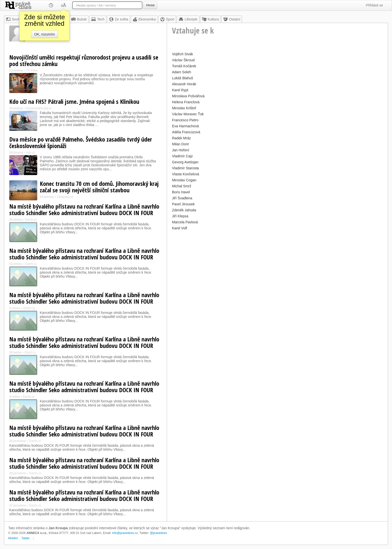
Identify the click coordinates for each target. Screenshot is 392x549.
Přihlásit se (374, 5)
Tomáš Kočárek (184, 66)
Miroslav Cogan (184, 180)
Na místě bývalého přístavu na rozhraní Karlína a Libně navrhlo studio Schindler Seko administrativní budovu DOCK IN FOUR (84, 209)
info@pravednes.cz (125, 533)
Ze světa (118, 19)
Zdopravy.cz (65, 197)
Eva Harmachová (185, 126)
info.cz (31, 153)
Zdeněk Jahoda (184, 210)
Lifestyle (188, 19)
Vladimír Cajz (182, 156)
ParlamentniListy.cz (39, 108)
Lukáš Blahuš (182, 78)
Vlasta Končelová (185, 174)
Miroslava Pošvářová (188, 96)
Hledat (150, 5)
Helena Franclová (186, 102)
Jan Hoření (180, 150)
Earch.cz (31, 220)
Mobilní (13, 538)
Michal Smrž (182, 186)
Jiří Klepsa (180, 216)
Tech (98, 19)
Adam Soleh (181, 72)
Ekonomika (144, 19)
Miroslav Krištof (184, 108)
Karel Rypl (180, 90)
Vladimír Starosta (185, 168)
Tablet (25, 538)
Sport (167, 19)
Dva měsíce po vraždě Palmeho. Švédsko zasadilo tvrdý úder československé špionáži (81, 142)
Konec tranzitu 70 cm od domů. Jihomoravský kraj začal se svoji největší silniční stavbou (99, 187)
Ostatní (232, 19)
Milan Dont (180, 144)
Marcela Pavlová (185, 222)
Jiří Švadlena (182, 198)
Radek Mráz (181, 138)
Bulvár (79, 19)
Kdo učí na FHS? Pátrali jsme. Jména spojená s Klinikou (74, 101)
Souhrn (14, 19)
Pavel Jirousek (183, 204)
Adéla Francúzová (186, 132)
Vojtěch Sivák (182, 54)
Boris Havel (181, 192)
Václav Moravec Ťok (188, 114)
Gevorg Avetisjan (185, 162)
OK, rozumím (44, 34)
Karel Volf (179, 228)
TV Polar (32, 71)
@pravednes (158, 533)
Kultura (210, 19)
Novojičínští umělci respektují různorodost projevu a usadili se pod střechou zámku (84, 60)
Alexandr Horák (184, 84)
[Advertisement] (277, 267)
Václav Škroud (183, 60)
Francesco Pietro (185, 120)
